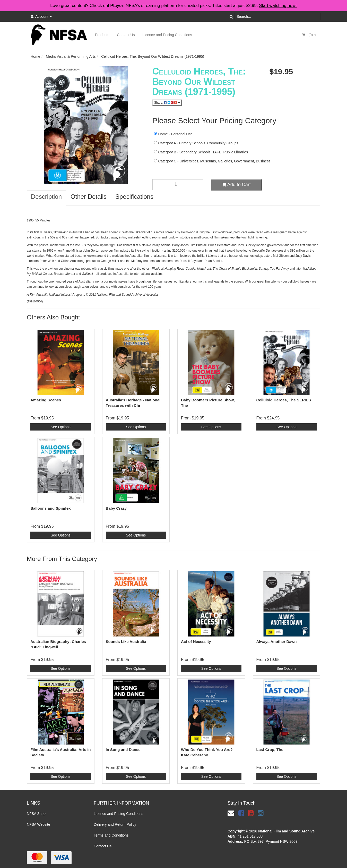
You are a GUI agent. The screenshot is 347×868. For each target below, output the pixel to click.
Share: (167, 103)
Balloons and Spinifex (51, 508)
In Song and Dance (123, 750)
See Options (61, 427)
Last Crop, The (270, 750)
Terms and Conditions (111, 835)
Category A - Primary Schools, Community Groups (196, 143)
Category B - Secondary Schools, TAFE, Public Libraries (201, 152)
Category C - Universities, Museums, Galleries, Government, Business (212, 161)
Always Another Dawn (277, 642)
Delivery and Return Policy (115, 824)
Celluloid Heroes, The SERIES (284, 400)
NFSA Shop (36, 814)
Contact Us (126, 35)
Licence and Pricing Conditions (167, 35)
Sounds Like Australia (126, 642)
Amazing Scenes (46, 400)
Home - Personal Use (173, 134)
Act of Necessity (196, 642)
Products (102, 35)
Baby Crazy (116, 508)
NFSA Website (38, 824)
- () (309, 35)
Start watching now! (278, 6)
